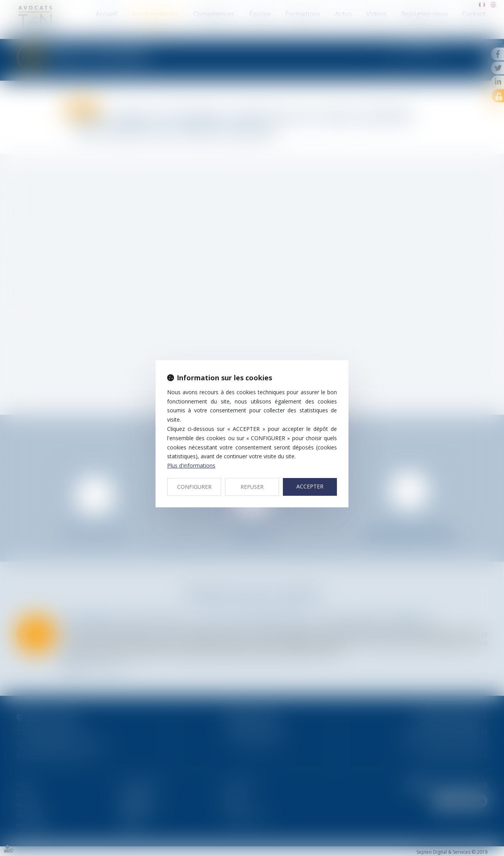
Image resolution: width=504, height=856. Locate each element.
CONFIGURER (194, 487)
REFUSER (252, 487)
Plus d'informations (191, 465)
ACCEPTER (310, 486)
